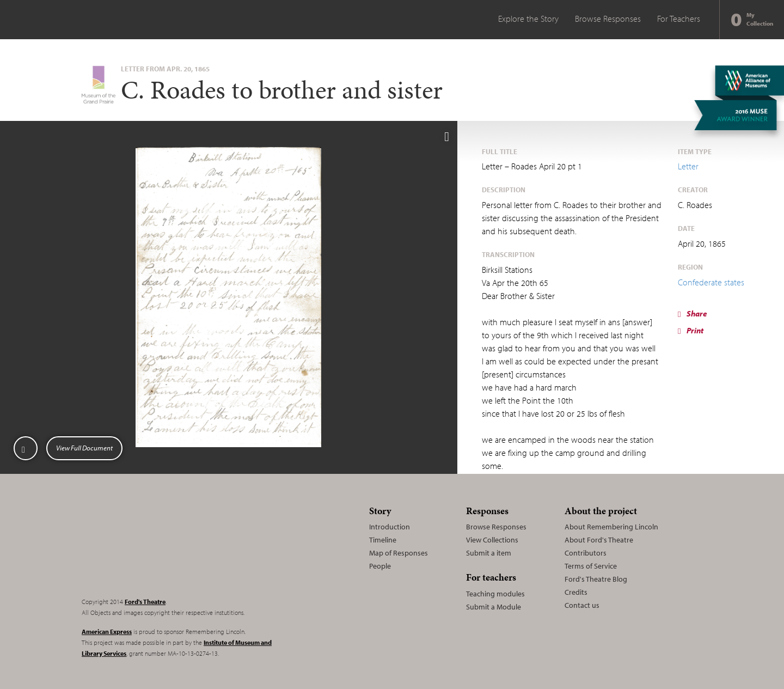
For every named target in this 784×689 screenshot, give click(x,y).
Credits (576, 592)
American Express (107, 632)
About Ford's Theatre (599, 540)
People (380, 566)
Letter (688, 166)
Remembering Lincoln (150, 545)
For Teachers (679, 19)
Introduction (390, 527)
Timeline (383, 540)
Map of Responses (399, 553)
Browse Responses (608, 19)
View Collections (492, 540)
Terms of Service (591, 566)
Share (693, 313)
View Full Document (84, 448)
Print (691, 330)
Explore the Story (528, 19)
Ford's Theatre (145, 602)
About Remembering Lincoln (611, 527)
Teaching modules (495, 594)
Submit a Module (494, 607)
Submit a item (489, 553)
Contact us (582, 605)
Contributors (586, 553)
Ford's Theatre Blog (596, 579)
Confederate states (711, 282)
